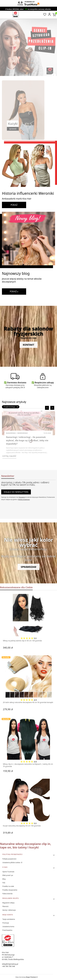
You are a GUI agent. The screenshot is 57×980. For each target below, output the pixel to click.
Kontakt (29, 345)
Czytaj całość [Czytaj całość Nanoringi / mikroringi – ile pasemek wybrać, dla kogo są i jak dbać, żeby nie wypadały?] (9, 456)
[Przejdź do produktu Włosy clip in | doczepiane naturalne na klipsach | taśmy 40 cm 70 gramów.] (28, 738)
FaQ (4, 883)
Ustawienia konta (8, 927)
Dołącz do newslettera (16, 492)
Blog (4, 879)
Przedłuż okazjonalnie (10, 890)
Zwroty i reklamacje (9, 910)
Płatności (6, 906)
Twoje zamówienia (9, 919)
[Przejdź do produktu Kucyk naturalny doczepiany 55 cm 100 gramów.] (28, 800)
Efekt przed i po (8, 875)
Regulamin (22, 497)
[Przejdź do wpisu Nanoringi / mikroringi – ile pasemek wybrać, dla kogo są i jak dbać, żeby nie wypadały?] (28, 423)
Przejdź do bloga (11, 407)
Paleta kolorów (7, 894)
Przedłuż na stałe (8, 886)
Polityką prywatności (24, 500)
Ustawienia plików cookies (11, 863)
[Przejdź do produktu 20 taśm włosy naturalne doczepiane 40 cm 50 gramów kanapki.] (28, 677)
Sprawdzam (29, 567)
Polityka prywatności (9, 859)
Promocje (6, 923)
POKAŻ (14, 205)
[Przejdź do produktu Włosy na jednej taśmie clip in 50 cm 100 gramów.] (28, 615)
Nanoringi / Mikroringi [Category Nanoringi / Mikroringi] (17, 433)
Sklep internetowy (26, 977)
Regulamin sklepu (9, 903)
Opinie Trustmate (8, 872)
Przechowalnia (7, 930)
